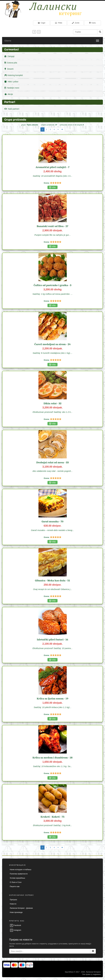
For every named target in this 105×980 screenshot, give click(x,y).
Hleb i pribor (11, 82)
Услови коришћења (17, 878)
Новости (13, 904)
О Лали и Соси (16, 882)
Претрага (13, 900)
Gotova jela (11, 63)
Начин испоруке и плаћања (20, 870)
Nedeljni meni (12, 88)
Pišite (59, 23)
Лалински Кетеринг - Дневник (21, 908)
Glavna (8, 41)
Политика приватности (19, 874)
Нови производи (16, 912)
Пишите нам (15, 887)
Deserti (9, 69)
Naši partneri (12, 109)
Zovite (75, 23)
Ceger (42, 23)
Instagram (15, 930)
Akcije (9, 94)
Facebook (15, 925)
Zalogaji (9, 56)
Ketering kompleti (14, 75)
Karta (92, 23)
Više (53, 187)
